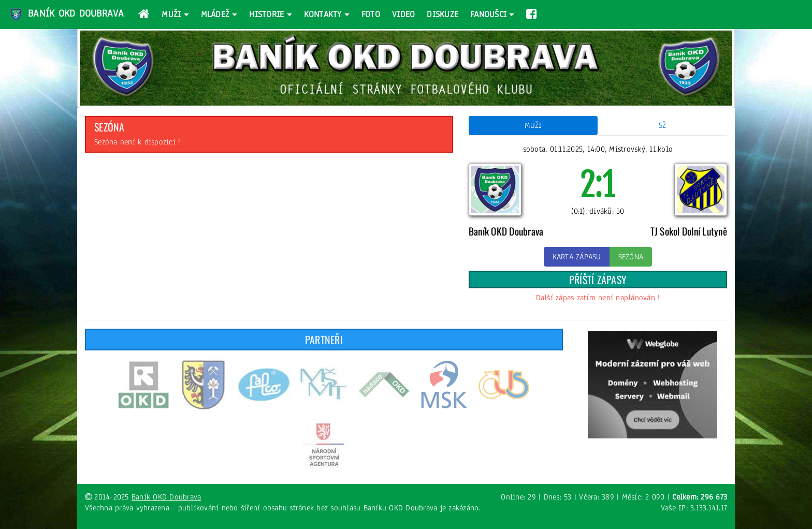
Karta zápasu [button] (577, 257)
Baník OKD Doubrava (66, 14)
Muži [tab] (533, 125)
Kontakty (323, 14)
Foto (371, 14)
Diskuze (443, 14)
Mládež (215, 14)
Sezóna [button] (631, 257)
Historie (266, 14)
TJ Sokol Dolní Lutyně (689, 231)
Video (403, 14)
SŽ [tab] (663, 125)
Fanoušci (488, 14)
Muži (171, 14)
